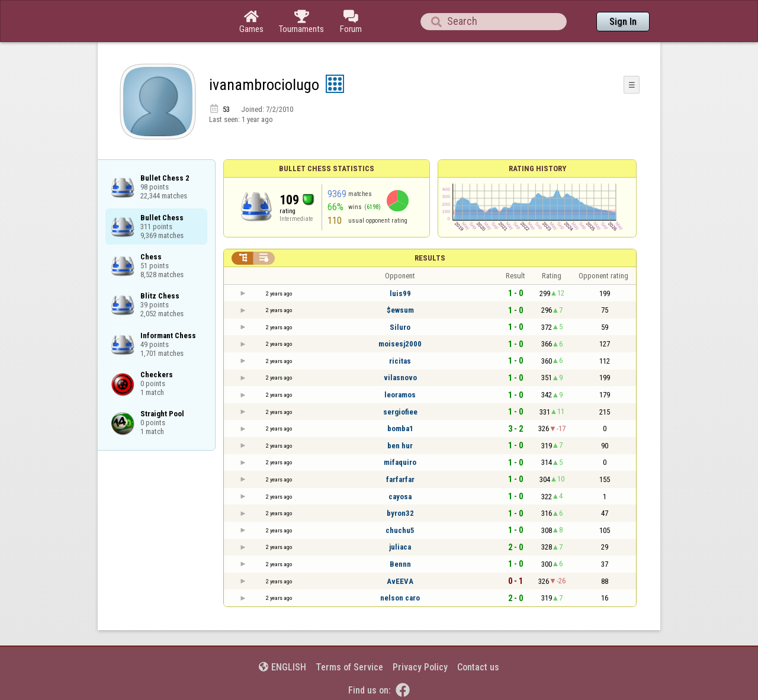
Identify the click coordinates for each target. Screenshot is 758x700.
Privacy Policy (420, 667)
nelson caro (400, 598)
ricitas (400, 361)
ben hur (400, 446)
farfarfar (400, 479)
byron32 (400, 513)
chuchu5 (400, 530)
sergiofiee (400, 412)
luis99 (400, 293)
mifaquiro (400, 462)
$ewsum (400, 310)
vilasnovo (400, 378)
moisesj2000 (400, 344)
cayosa (400, 497)
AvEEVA (400, 581)
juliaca (400, 547)
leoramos (400, 395)
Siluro (400, 327)
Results (430, 258)
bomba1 (400, 428)
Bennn (400, 564)
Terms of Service (349, 667)
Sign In (623, 22)
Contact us (478, 667)
